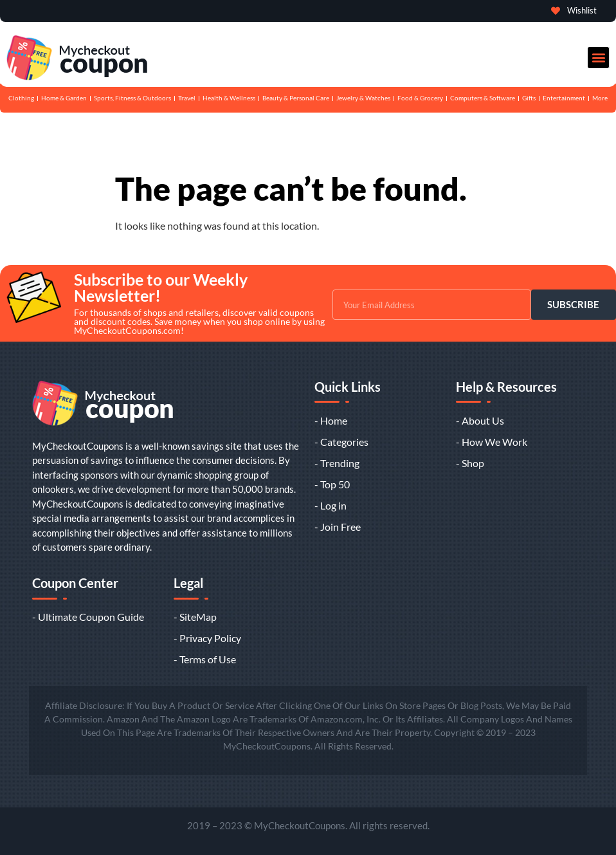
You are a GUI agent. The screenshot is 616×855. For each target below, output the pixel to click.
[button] (598, 58)
